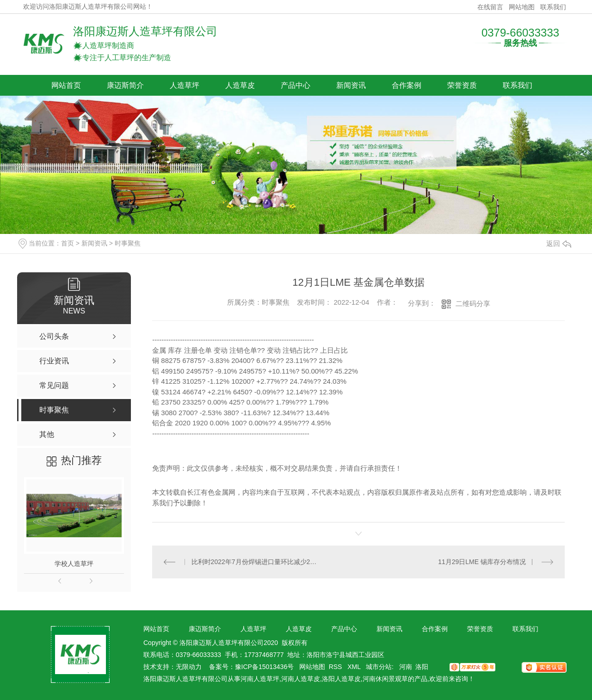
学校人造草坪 (74, 564)
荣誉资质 (462, 85)
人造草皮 (240, 85)
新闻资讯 (351, 85)
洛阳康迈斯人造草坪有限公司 (145, 31)
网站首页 (66, 85)
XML (355, 667)
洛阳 (422, 667)
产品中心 (296, 85)
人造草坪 (185, 85)
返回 (559, 243)
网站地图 (522, 7)
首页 (68, 243)
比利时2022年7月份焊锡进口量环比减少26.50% (256, 562)
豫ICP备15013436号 (265, 667)
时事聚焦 (128, 243)
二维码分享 (473, 304)
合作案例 (407, 85)
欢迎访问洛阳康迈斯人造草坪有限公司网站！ (88, 7)
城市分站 (379, 667)
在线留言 (490, 7)
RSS (336, 667)
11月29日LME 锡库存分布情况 (482, 562)
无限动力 (189, 667)
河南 (406, 667)
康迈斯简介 (125, 85)
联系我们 (553, 7)
